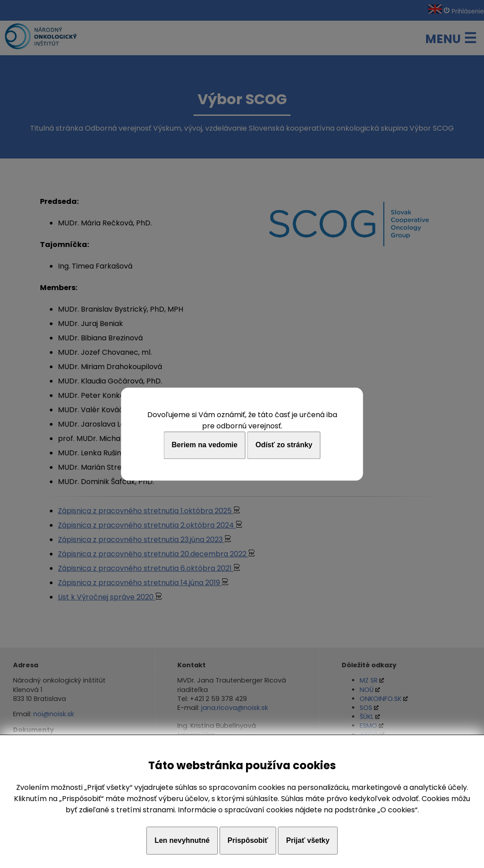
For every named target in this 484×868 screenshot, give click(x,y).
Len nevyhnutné (182, 840)
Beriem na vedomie (205, 445)
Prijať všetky (308, 840)
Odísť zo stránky (284, 445)
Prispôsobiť (248, 840)
